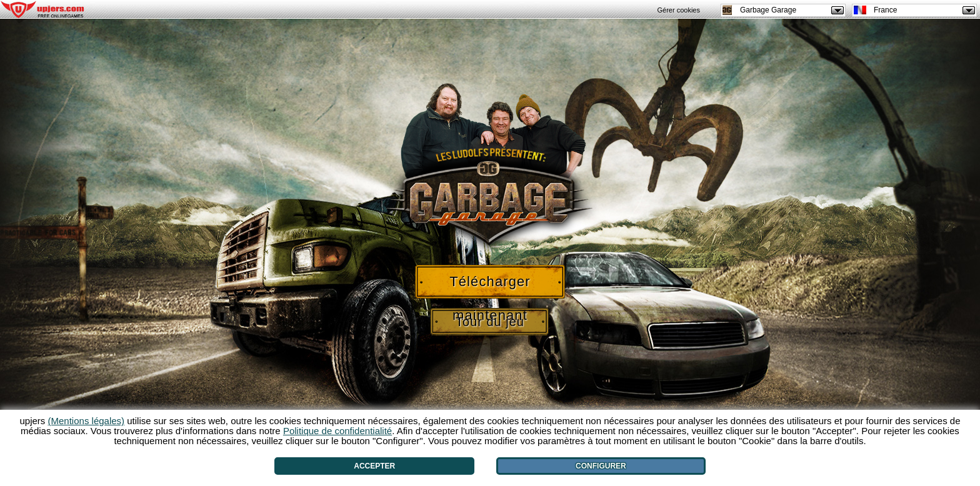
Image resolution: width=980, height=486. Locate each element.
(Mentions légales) (87, 421)
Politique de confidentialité (337, 431)
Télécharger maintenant (490, 286)
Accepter (374, 466)
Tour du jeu (490, 322)
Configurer (601, 466)
